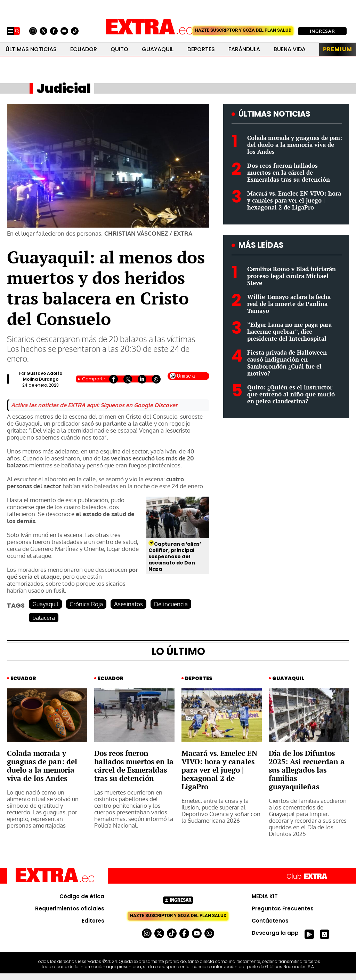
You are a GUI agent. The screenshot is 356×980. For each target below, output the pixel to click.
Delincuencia (171, 604)
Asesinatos (128, 604)
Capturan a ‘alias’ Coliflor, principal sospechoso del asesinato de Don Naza (175, 556)
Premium (338, 49)
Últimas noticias (31, 49)
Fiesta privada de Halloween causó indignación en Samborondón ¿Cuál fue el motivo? (287, 363)
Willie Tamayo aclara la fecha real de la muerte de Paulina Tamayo (289, 304)
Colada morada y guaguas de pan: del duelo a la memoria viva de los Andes (295, 145)
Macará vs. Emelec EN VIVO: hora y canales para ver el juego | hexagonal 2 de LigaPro (294, 200)
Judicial (64, 88)
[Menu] (11, 31)
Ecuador (84, 49)
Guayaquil (158, 49)
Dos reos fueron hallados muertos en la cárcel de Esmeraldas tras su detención (289, 172)
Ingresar (322, 31)
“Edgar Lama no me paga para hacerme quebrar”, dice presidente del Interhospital (289, 331)
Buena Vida (290, 49)
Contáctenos (270, 921)
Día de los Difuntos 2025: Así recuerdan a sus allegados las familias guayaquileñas (307, 770)
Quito (119, 49)
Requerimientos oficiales (70, 909)
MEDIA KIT (265, 896)
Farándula (244, 49)
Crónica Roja (86, 604)
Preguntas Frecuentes (283, 909)
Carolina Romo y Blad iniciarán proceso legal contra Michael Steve (292, 276)
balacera (44, 618)
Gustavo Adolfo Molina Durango (43, 376)
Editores (93, 921)
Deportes (201, 49)
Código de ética (82, 896)
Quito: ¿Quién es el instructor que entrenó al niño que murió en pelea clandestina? (291, 394)
